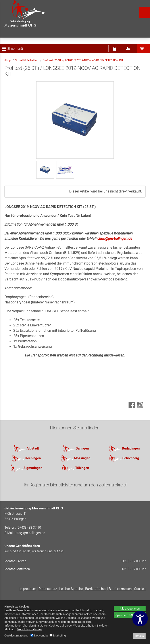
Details (139, 636)
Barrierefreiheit (96, 589)
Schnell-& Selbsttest (27, 60)
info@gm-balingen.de (30, 533)
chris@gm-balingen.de (115, 239)
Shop (8, 60)
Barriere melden (120, 589)
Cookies (140, 589)
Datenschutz (48, 589)
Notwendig (39, 635)
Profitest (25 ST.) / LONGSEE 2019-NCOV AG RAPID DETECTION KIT (83, 60)
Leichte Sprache (71, 589)
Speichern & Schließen (130, 615)
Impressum (28, 589)
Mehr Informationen (29, 629)
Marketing (58, 635)
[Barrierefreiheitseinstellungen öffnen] (140, 619)
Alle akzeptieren (130, 609)
